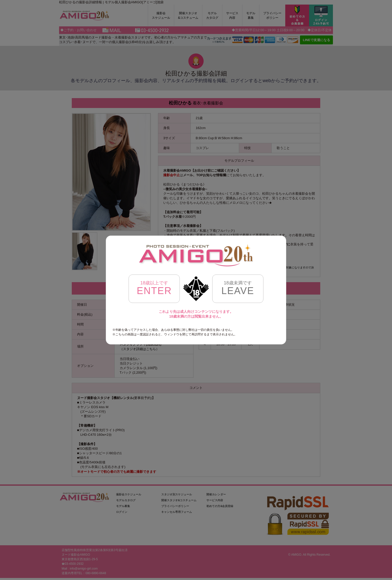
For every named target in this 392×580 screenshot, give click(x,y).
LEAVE (238, 288)
